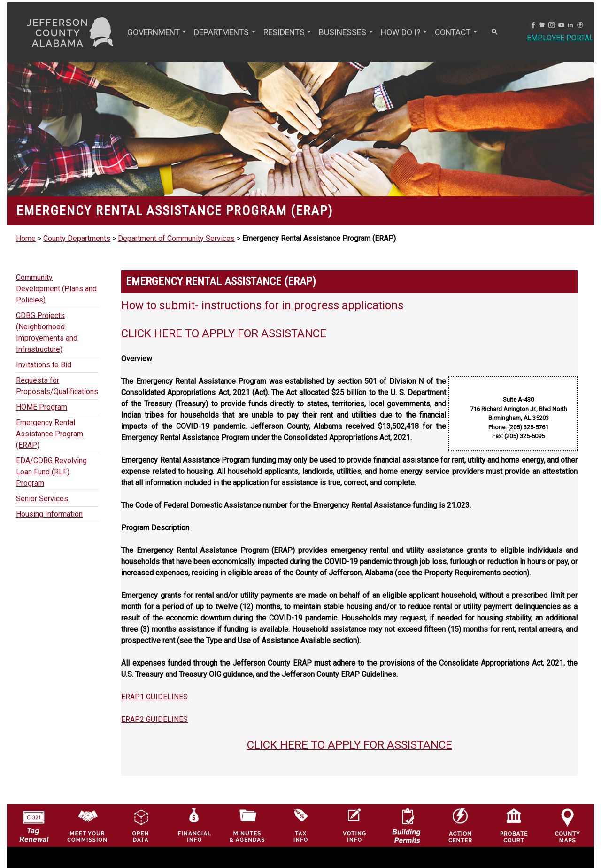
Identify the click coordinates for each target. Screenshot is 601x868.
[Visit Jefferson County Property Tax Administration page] (301, 810)
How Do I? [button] (401, 32)
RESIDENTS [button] (284, 32)
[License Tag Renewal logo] (34, 810)
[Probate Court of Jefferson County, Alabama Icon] (514, 810)
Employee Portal (560, 38)
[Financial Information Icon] (194, 810)
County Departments (77, 238)
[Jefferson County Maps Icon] (567, 810)
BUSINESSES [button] (343, 32)
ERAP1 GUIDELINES (154, 697)
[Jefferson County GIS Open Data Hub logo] (141, 810)
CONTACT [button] (453, 32)
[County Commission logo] (87, 810)
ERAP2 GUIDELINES (154, 719)
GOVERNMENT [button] (154, 32)
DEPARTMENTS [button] (221, 32)
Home (26, 238)
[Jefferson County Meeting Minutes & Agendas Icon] (247, 810)
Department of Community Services (176, 238)
